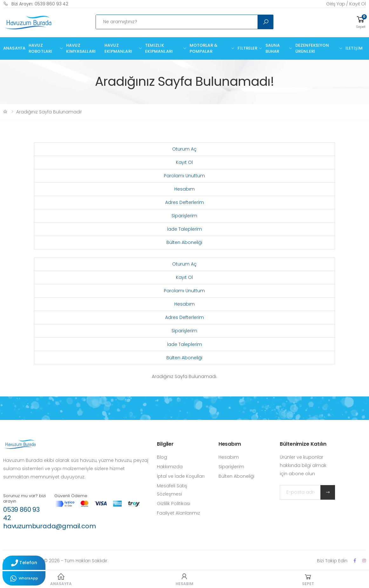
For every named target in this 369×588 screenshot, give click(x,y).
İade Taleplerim (184, 229)
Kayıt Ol (184, 162)
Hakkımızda (170, 467)
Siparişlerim (184, 216)
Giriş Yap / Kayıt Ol (346, 4)
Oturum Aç (184, 149)
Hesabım (184, 189)
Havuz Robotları (40, 48)
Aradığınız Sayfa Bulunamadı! (49, 112)
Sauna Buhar (273, 48)
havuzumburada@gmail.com (49, 526)
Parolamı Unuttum (184, 176)
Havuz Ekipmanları (118, 48)
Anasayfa (14, 48)
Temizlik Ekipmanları (159, 48)
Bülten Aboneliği (184, 242)
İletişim (354, 48)
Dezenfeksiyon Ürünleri (312, 48)
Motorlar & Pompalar (204, 48)
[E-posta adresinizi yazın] (300, 492)
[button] (361, 22)
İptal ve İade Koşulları (181, 476)
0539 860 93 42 (21, 514)
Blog (162, 457)
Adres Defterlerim (184, 202)
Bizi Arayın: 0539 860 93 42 (36, 4)
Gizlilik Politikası (174, 504)
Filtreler (248, 48)
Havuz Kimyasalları (81, 48)
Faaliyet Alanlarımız (178, 513)
